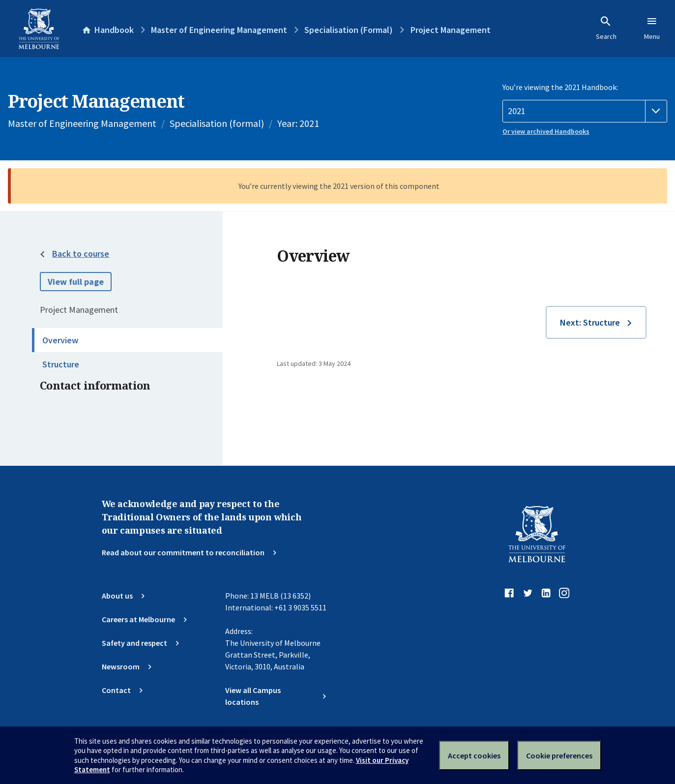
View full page (76, 282)
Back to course (81, 254)
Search (606, 28)
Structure (61, 364)
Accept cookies (474, 755)
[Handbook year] (585, 111)
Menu (652, 28)
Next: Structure (590, 322)
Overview (60, 340)
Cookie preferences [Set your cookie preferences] (559, 755)
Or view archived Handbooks (546, 131)
